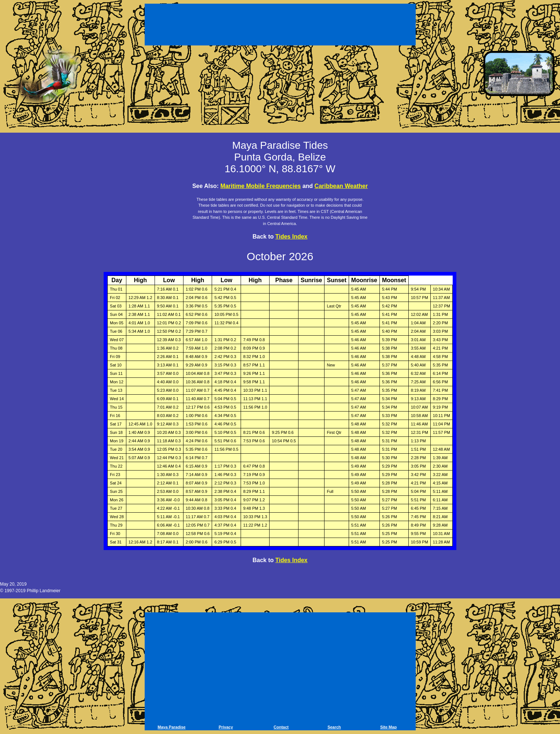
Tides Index (292, 237)
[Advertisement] (280, 26)
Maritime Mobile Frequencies (261, 186)
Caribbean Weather (341, 186)
